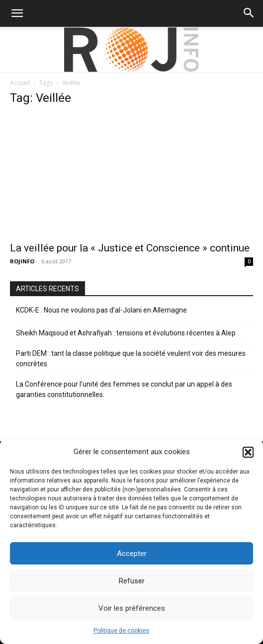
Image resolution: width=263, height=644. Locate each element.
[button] (248, 452)
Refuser (132, 581)
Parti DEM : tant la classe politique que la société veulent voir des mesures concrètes (131, 359)
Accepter (132, 554)
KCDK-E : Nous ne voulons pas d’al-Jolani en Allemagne (101, 310)
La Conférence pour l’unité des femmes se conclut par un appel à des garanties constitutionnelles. (124, 389)
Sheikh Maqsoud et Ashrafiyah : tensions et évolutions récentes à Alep (126, 333)
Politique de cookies (121, 631)
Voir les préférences (132, 608)
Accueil (20, 83)
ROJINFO (22, 261)
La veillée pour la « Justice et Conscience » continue (130, 248)
